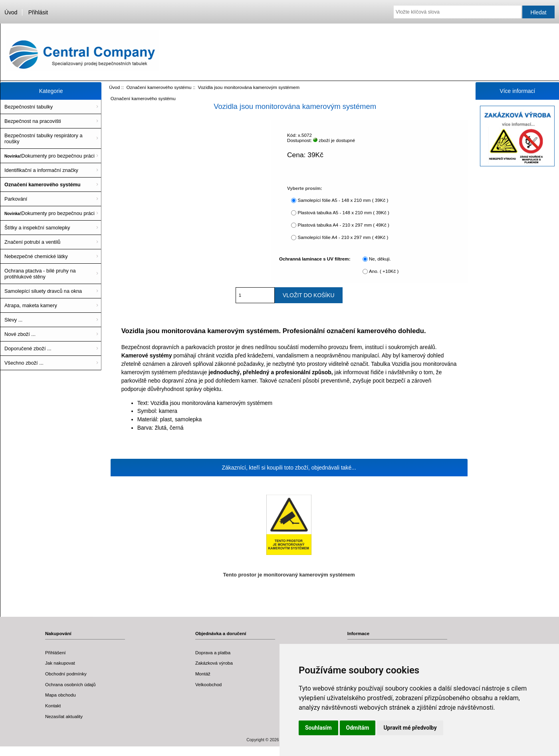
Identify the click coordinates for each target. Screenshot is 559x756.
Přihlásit (38, 12)
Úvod (11, 12)
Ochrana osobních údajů (70, 684)
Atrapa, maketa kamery (31, 305)
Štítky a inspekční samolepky (37, 228)
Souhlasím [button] (318, 728)
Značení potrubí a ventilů (32, 242)
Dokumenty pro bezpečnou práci (50, 156)
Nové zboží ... (20, 334)
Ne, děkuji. (380, 259)
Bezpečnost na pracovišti (33, 121)
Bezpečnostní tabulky (29, 107)
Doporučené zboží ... (28, 348)
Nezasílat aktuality (64, 716)
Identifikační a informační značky (41, 170)
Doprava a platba (213, 652)
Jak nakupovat (60, 663)
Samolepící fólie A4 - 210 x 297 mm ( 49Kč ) (343, 237)
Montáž (203, 674)
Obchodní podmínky (66, 674)
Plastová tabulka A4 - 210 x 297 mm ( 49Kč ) (343, 225)
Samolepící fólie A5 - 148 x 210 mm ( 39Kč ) (343, 200)
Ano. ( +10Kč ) (384, 271)
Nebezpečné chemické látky (36, 256)
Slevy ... (13, 320)
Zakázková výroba (214, 663)
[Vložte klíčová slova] (457, 12)
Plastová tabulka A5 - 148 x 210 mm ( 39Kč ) (343, 212)
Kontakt (53, 706)
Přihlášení (56, 652)
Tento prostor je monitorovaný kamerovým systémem (289, 575)
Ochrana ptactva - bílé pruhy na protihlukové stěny (40, 274)
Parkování (16, 199)
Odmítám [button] (358, 728)
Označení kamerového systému (159, 87)
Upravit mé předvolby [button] (410, 728)
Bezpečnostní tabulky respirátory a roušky (44, 138)
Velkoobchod (208, 684)
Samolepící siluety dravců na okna (43, 291)
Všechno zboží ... (24, 363)
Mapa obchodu (60, 695)
